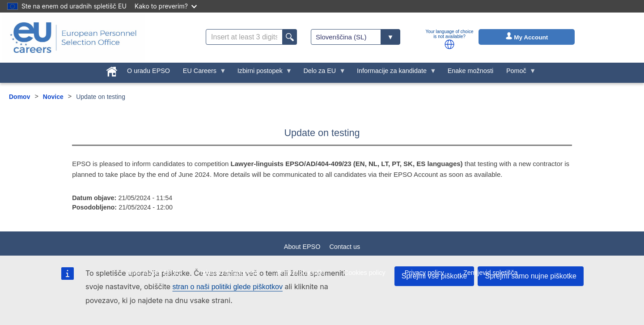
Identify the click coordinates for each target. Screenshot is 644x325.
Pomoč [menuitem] (518, 73)
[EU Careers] (73, 38)
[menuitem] (112, 70)
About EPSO (302, 247)
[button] (449, 44)
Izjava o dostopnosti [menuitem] (229, 273)
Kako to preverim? (166, 6)
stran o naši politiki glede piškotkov (228, 287)
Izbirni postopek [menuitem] (261, 73)
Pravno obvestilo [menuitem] (301, 273)
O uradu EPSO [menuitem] (148, 71)
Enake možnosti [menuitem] (470, 71)
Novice (53, 97)
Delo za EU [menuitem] (321, 73)
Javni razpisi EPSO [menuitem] (154, 273)
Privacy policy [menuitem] (424, 273)
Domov (19, 97)
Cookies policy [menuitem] (365, 273)
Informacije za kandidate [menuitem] (394, 73)
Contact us (345, 247)
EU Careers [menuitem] (201, 73)
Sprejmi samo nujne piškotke (531, 276)
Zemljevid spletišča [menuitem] (491, 273)
